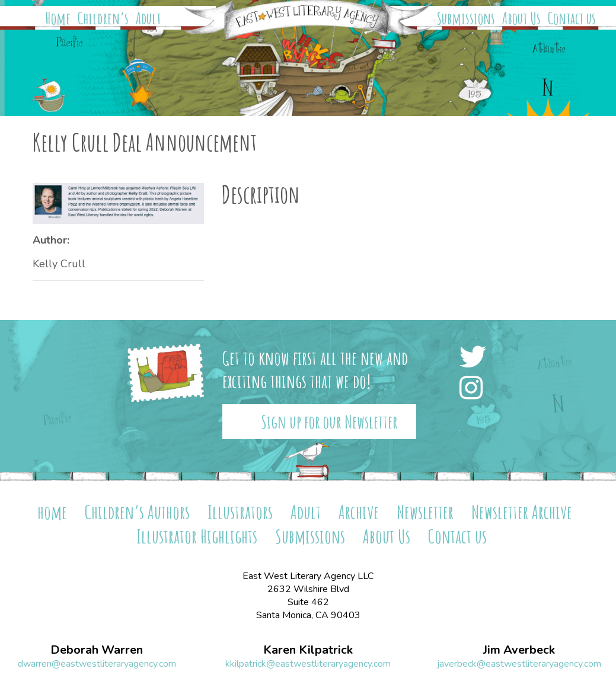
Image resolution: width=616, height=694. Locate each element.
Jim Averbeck (519, 650)
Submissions (466, 18)
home (52, 512)
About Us (521, 18)
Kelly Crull (59, 264)
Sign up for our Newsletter (329, 422)
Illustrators (240, 512)
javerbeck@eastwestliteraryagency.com (519, 664)
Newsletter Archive (522, 512)
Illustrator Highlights (197, 536)
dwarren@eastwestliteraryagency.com (97, 664)
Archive (359, 512)
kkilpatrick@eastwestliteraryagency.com (308, 664)
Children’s (103, 18)
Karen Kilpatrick (308, 650)
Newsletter (425, 512)
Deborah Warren (97, 650)
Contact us (572, 18)
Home (58, 18)
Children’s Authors (137, 512)
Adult (148, 18)
